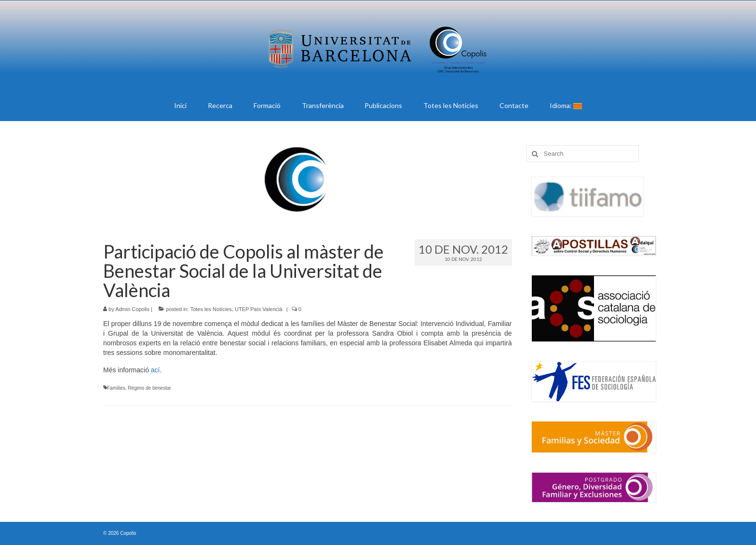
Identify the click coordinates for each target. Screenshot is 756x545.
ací (155, 370)
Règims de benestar (149, 388)
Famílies (116, 388)
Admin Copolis (132, 309)
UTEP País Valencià (259, 309)
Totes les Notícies (211, 309)
